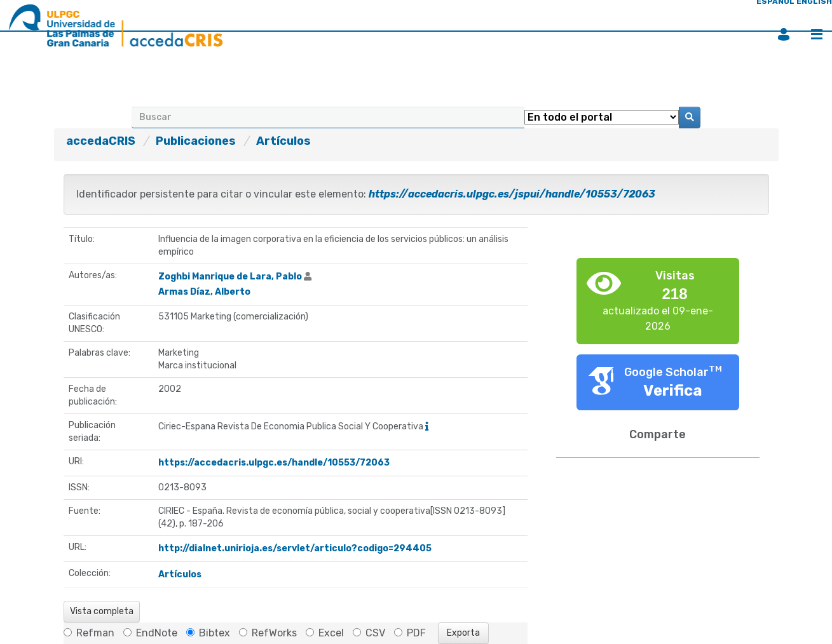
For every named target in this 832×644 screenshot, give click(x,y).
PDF (410, 633)
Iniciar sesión (784, 34)
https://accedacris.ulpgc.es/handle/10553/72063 (274, 463)
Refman (89, 633)
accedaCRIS (101, 141)
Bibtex (208, 633)
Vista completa (102, 611)
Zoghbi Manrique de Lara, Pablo (230, 277)
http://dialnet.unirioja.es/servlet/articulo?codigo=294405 (295, 548)
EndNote (150, 633)
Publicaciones (196, 141)
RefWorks (268, 633)
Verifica (673, 391)
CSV (369, 633)
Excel (325, 633)
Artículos (283, 141)
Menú (817, 34)
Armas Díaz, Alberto (204, 292)
